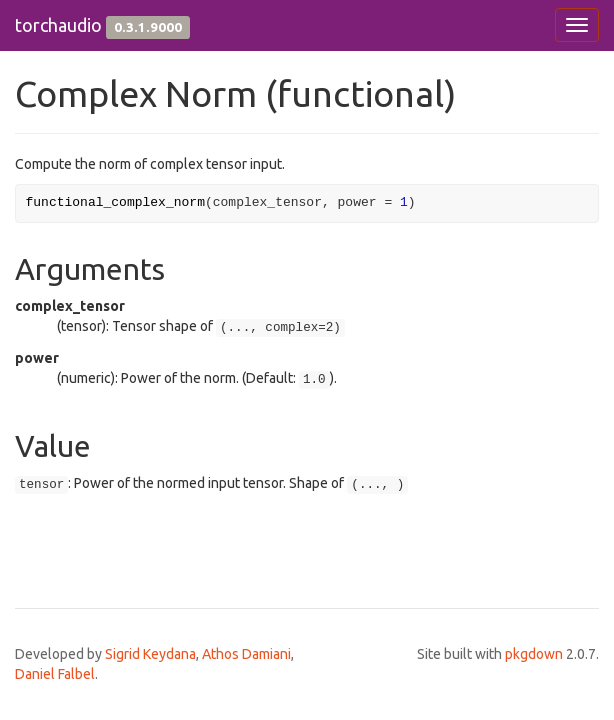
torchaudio (58, 25)
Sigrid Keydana (150, 654)
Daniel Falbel (55, 674)
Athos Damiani (246, 654)
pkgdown (534, 654)
